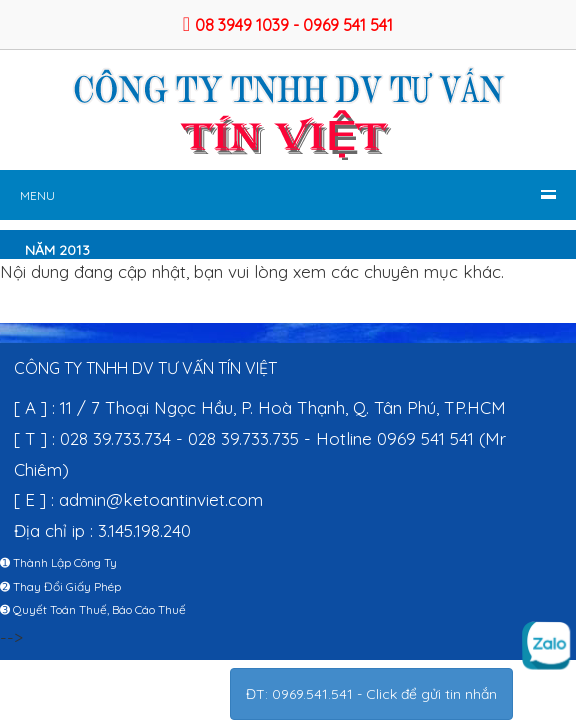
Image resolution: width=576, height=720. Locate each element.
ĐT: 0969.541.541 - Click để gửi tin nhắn (371, 694)
